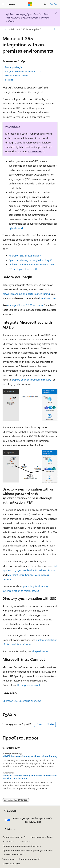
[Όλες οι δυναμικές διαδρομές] (5, 29)
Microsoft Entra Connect (17, 75)
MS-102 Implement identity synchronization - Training (30, 756)
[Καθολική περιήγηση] (3, 4)
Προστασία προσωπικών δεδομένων (21, 846)
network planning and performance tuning (26, 294)
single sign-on (40, 651)
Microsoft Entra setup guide (24, 255)
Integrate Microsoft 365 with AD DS (23, 71)
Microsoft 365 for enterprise (25, 29)
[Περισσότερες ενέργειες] (55, 29)
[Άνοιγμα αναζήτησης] (45, 4)
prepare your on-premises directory (31, 379)
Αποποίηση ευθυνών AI (14, 837)
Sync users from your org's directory (29, 260)
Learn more (35, 151)
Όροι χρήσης (9, 859)
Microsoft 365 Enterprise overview (22, 701)
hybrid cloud (16, 228)
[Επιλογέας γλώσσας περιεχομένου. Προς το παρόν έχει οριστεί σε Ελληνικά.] (10, 811)
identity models (48, 298)
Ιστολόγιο (7, 841)
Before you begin (13, 67)
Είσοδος (54, 4)
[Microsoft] (30, 4)
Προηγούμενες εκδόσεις (42, 837)
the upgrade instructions (31, 685)
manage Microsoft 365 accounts (25, 305)
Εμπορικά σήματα (28, 859)
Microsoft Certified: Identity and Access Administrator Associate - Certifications (30, 777)
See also (9, 80)
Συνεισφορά (25, 841)
